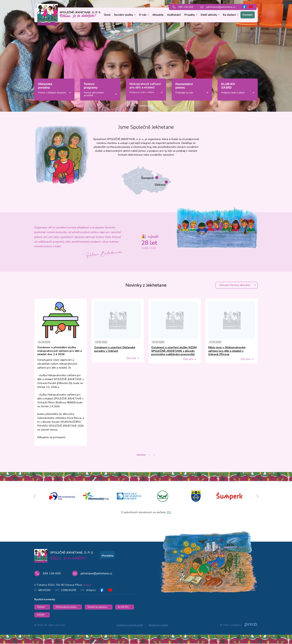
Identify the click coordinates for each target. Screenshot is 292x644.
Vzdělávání (174, 15)
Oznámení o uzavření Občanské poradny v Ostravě (115, 349)
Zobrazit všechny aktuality (235, 285)
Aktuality (158, 15)
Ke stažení (229, 15)
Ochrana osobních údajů (130, 625)
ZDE (169, 512)
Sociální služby (123, 15)
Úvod (107, 15)
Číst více (131, 358)
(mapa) (87, 585)
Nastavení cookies (158, 625)
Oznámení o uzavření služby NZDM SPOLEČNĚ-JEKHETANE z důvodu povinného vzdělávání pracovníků (174, 351)
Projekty (190, 15)
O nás (143, 15)
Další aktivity (209, 15)
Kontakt (248, 15)
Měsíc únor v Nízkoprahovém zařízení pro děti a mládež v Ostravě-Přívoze (227, 351)
